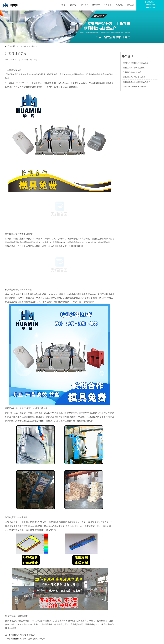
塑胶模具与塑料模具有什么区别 (136, 63)
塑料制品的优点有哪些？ (133, 72)
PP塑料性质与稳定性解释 (17, 616)
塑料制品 (96, 5)
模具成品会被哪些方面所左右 (18, 290)
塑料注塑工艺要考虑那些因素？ (19, 234)
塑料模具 (85, 5)
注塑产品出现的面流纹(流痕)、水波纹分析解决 (26, 408)
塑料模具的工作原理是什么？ (135, 68)
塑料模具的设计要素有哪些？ (24, 635)
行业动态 (33, 46)
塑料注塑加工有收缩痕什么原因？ (137, 82)
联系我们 (131, 5)
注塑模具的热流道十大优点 (134, 77)
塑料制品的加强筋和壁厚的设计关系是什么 (29, 639)
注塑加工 (34, 83)
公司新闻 (108, 5)
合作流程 (119, 5)
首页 (63, 5)
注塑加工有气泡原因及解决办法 (136, 87)
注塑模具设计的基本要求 (16, 517)
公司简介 (73, 5)
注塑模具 (11, 70)
